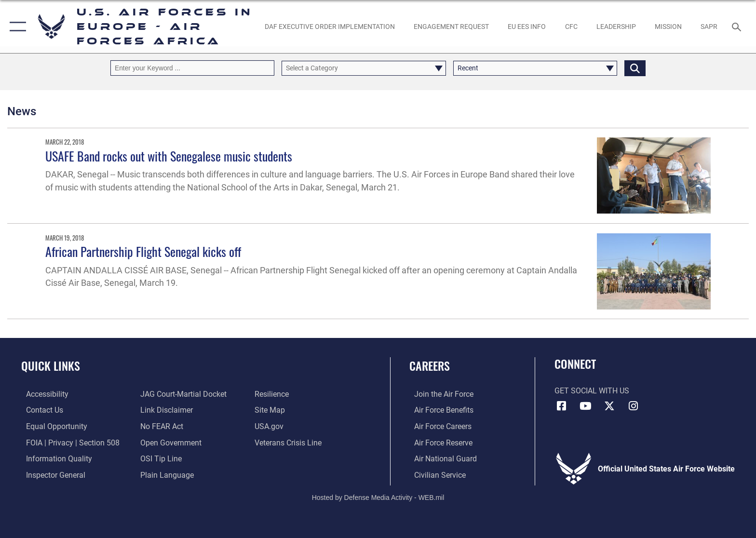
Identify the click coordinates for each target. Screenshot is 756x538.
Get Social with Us (592, 391)
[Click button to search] (635, 68)
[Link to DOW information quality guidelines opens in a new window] (54, 458)
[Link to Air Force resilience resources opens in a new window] (273, 394)
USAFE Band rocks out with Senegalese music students (169, 156)
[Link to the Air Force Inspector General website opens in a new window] (51, 475)
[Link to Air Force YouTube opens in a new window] (585, 406)
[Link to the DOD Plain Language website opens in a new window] (166, 475)
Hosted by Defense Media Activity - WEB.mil (378, 497)
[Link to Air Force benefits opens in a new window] (439, 410)
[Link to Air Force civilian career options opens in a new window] (435, 475)
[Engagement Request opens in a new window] (451, 27)
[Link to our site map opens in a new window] (271, 410)
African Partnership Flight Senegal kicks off (143, 251)
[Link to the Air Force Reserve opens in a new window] (439, 442)
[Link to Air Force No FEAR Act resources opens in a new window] (160, 426)
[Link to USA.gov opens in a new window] (270, 426)
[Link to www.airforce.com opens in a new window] (439, 394)
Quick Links (51, 366)
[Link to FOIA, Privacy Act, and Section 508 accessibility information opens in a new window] (68, 442)
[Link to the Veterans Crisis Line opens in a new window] (290, 442)
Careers (430, 366)
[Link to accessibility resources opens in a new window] (42, 394)
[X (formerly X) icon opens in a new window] (609, 406)
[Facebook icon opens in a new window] (562, 406)
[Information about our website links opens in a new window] (165, 410)
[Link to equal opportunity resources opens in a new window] (52, 426)
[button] (16, 27)
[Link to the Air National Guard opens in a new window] (441, 458)
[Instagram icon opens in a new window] (634, 406)
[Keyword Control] (192, 68)
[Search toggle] (738, 26)
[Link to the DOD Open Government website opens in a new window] (169, 442)
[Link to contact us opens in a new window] (40, 410)
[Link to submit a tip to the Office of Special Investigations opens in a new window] (160, 458)
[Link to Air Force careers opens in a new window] (438, 426)
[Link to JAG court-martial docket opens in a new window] (182, 394)
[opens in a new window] (330, 27)
